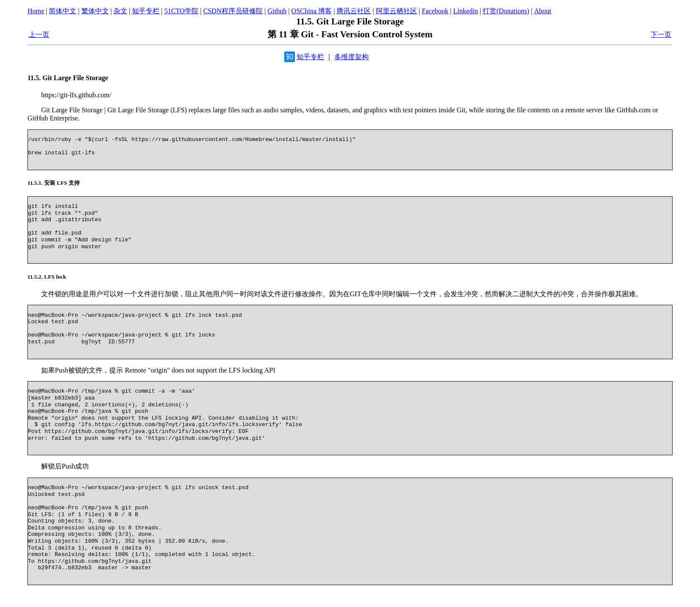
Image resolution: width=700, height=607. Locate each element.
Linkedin (466, 11)
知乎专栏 (146, 11)
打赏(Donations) (506, 11)
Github (277, 11)
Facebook (435, 11)
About (543, 11)
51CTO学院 (181, 11)
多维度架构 (352, 57)
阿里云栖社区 (397, 11)
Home (36, 11)
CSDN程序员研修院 (233, 11)
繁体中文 (95, 11)
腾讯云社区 (354, 11)
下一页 (661, 35)
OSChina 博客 (312, 11)
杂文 (120, 11)
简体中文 (63, 11)
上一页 (39, 35)
